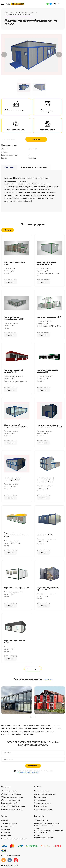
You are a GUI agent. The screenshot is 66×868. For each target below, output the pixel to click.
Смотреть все (48, 685)
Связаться (5, 838)
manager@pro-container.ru (45, 843)
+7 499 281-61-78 (41, 826)
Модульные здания (11, 13)
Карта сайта (6, 841)
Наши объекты (7, 832)
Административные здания (45, 799)
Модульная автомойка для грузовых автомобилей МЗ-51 (49, 431)
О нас (4, 821)
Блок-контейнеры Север (11, 808)
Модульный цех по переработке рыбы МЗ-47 (15, 323)
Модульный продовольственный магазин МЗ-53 (16, 540)
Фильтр (8, 235)
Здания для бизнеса (27, 13)
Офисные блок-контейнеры (12, 802)
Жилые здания (40, 805)
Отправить (33, 771)
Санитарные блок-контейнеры (13, 811)
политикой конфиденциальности (28, 778)
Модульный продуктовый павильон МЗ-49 (48, 376)
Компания (5, 826)
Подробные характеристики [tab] (34, 172)
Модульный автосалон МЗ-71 (49, 322)
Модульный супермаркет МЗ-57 (14, 647)
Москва (60, 4)
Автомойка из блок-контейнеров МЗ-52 (12, 484)
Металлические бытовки (11, 805)
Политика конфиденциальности (14, 844)
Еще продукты (33, 674)
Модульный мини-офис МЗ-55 (16, 593)
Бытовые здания (41, 802)
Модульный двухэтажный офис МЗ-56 (48, 594)
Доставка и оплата (9, 829)
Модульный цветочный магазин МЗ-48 (13, 376)
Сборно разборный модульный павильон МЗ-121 (16, 431)
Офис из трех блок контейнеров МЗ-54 (45, 539)
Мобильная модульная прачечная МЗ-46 (46, 269)
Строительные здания (43, 814)
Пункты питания (41, 811)
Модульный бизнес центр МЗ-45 (14, 269)
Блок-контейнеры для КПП (12, 814)
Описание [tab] (9, 172)
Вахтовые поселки (42, 796)
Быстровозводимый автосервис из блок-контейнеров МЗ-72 (45, 485)
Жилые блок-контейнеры (11, 799)
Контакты (39, 821)
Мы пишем (6, 835)
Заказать (36, 144)
